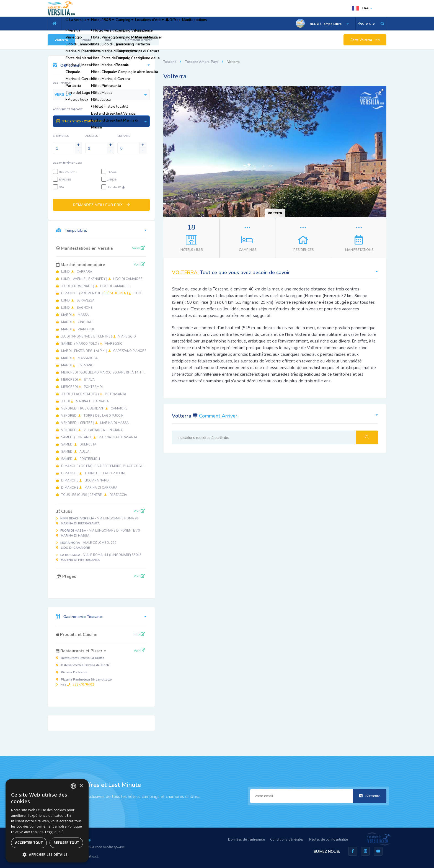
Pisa (84, 682)
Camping (151, 24)
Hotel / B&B (119, 24)
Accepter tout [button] (29, 843)
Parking (65, 180)
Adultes (91, 136)
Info (108, 40)
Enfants (124, 136)
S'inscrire (370, 796)
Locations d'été (186, 24)
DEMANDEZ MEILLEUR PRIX (101, 205)
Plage (112, 172)
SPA (61, 187)
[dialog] (47, 821)
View (139, 248)
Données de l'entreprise (246, 839)
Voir (139, 264)
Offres (219, 24)
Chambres (61, 136)
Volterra (61, 40)
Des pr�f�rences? (67, 163)
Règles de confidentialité (328, 839)
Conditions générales (287, 839)
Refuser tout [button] (66, 843)
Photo (86, 40)
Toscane (170, 62)
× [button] (81, 786)
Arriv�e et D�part (68, 109)
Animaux (116, 187)
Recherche (366, 24)
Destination (62, 83)
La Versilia (83, 24)
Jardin (112, 180)
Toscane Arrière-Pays (202, 62)
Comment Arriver (139, 40)
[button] (381, 91)
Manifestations (248, 24)
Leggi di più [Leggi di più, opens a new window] (54, 832)
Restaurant (68, 172)
